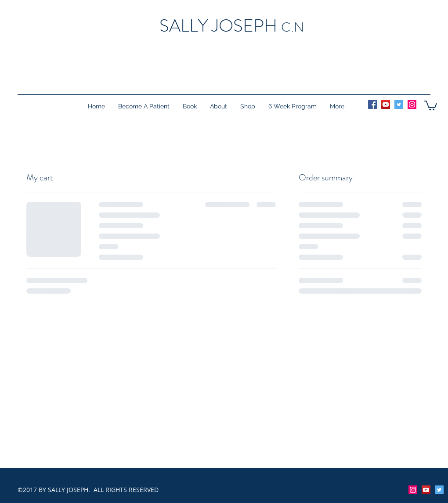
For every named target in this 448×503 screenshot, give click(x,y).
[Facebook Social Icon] (372, 104)
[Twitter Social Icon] (399, 104)
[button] (431, 105)
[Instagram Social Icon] (412, 104)
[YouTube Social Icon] (386, 104)
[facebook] (439, 490)
